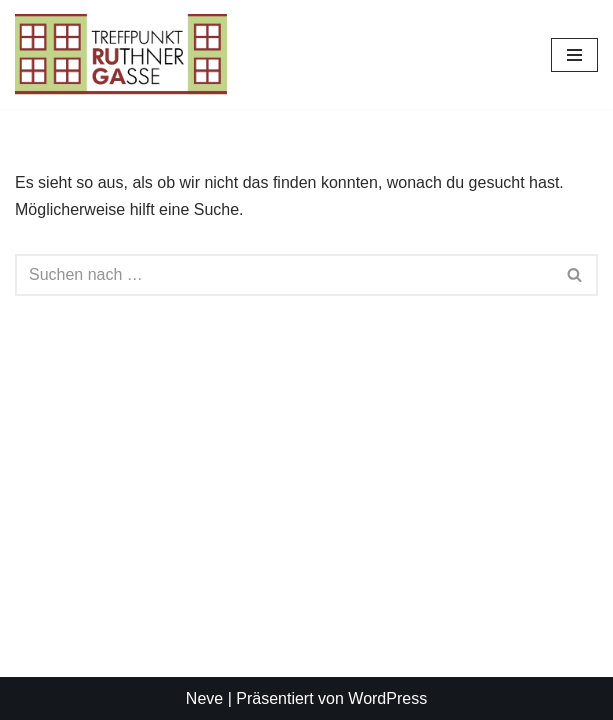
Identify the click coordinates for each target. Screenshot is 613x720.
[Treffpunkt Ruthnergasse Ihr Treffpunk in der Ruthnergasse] (121, 54)
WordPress (387, 698)
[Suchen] (284, 275)
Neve (204, 698)
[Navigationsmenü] (574, 55)
